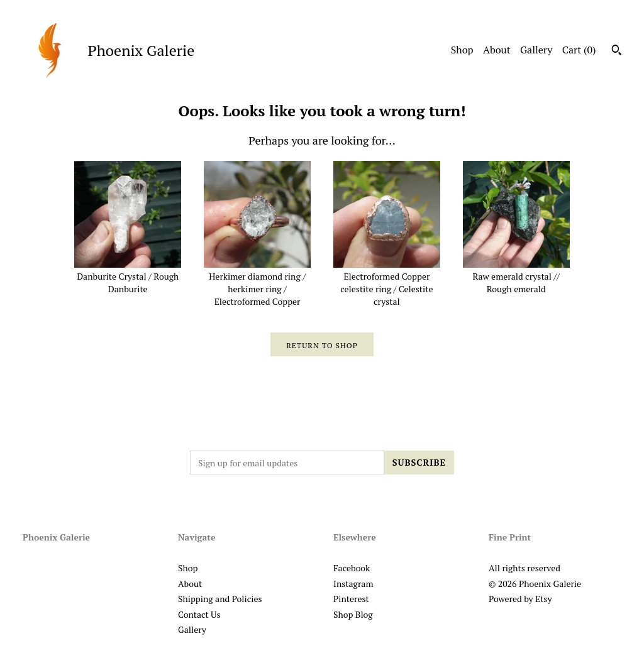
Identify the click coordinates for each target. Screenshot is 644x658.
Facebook (352, 568)
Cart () (579, 50)
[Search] (617, 52)
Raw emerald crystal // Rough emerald (516, 277)
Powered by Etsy (520, 599)
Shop (462, 50)
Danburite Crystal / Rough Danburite (128, 277)
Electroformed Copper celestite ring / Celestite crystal (387, 283)
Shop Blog (353, 614)
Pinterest (351, 599)
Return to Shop (322, 345)
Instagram (353, 584)
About (497, 50)
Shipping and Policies (220, 599)
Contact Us (199, 614)
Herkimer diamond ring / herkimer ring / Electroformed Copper (257, 283)
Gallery (536, 50)
